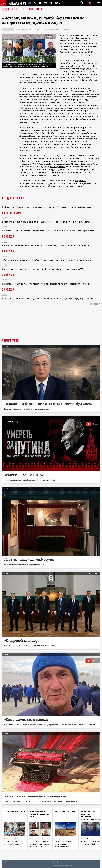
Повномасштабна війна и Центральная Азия (40, 814)
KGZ (35, 3)
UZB (51, 3)
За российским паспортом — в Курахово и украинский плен (90, 815)
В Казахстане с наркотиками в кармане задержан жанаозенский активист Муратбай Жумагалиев (47, 222)
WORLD (58, 3)
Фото (32, 9)
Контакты (8, 862)
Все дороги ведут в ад (14, 811)
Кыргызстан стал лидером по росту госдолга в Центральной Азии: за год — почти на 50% (43, 269)
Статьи (15, 9)
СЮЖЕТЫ (40, 9)
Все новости (94, 304)
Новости (6, 9)
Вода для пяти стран (65, 811)
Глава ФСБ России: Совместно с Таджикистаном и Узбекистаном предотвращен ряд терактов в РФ (48, 298)
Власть (18, 29)
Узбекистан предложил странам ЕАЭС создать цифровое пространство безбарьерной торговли (46, 260)
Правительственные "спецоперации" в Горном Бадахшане (51, 29)
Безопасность (26, 29)
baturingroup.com (67, 866)
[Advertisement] (51, 323)
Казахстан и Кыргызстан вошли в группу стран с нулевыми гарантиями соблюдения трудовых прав (48, 231)
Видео (24, 9)
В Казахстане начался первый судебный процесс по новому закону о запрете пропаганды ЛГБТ (46, 245)
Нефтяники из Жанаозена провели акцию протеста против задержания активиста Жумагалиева (47, 207)
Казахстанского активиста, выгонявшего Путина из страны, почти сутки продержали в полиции (47, 284)
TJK (40, 3)
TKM (46, 3)
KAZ (30, 3)
